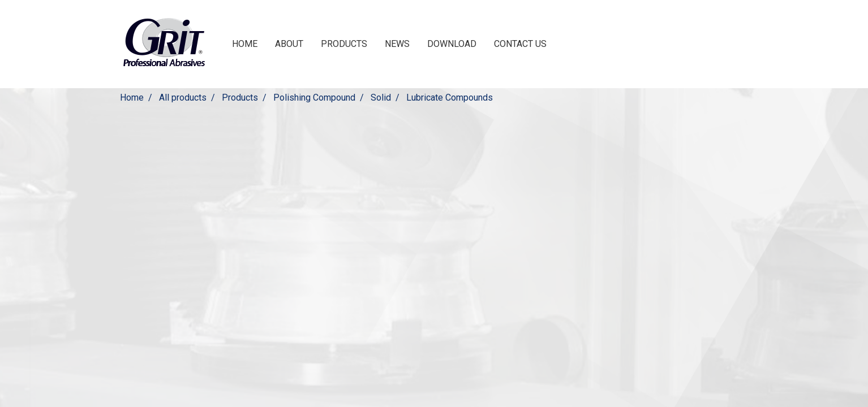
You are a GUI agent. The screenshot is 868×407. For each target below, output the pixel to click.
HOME (245, 44)
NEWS (397, 44)
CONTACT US (520, 44)
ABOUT (289, 44)
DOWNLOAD (452, 44)
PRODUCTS (344, 44)
